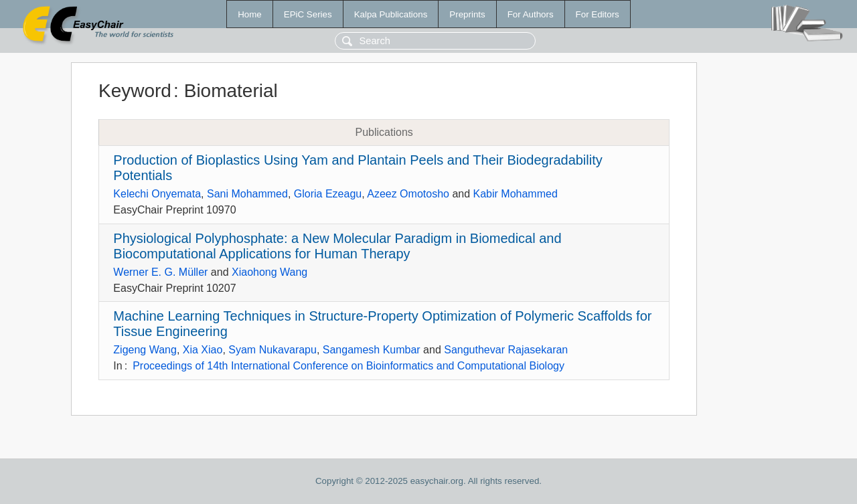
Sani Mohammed (247, 194)
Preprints (467, 14)
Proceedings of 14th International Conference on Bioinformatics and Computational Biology (348, 366)
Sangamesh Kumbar (372, 350)
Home (250, 14)
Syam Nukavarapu (272, 350)
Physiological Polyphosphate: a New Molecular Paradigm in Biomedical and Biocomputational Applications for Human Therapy (337, 246)
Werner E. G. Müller (160, 272)
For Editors (598, 14)
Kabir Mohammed (516, 194)
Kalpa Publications (391, 14)
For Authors (531, 14)
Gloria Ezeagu (328, 194)
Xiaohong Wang (269, 272)
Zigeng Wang (145, 350)
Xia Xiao (203, 350)
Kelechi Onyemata (157, 194)
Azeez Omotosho (408, 194)
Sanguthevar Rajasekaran (506, 350)
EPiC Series (308, 14)
